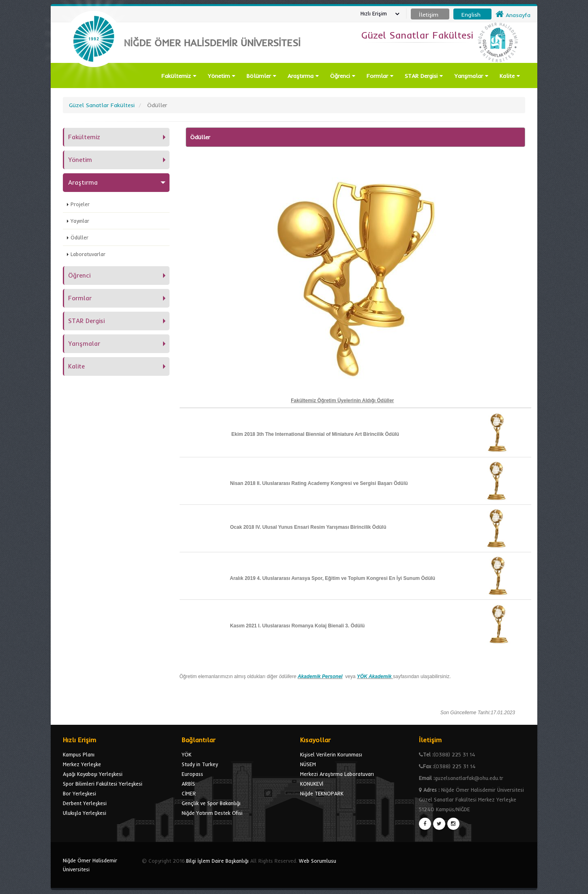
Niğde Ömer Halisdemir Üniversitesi (90, 865)
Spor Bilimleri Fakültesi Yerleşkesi (103, 784)
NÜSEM (308, 764)
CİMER (189, 793)
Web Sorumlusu (318, 861)
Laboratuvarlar (88, 254)
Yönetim (221, 76)
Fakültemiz (179, 76)
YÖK (187, 754)
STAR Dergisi (424, 76)
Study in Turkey (200, 764)
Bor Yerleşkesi (79, 793)
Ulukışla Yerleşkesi (85, 813)
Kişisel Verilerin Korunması (331, 754)
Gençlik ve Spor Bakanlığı (211, 803)
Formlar (380, 76)
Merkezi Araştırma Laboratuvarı (337, 774)
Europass (192, 774)
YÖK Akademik (374, 676)
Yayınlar (80, 221)
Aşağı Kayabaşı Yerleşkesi (93, 774)
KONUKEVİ (312, 784)
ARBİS (188, 784)
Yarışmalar (471, 76)
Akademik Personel (320, 676)
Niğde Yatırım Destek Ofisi (212, 813)
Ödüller (79, 237)
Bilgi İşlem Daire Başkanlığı (217, 861)
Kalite (510, 76)
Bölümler (261, 76)
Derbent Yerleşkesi (85, 803)
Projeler (80, 204)
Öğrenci (343, 76)
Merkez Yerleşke (82, 764)
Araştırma (303, 76)
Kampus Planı (79, 754)
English (471, 15)
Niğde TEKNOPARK (322, 793)
